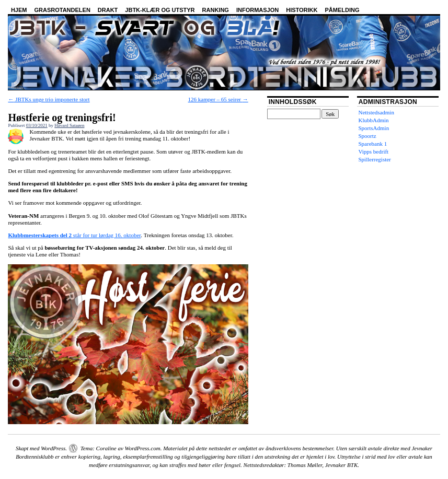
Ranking (216, 10)
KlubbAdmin (373, 120)
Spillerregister (374, 159)
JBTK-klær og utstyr (160, 10)
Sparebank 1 (372, 144)
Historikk (302, 10)
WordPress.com (143, 448)
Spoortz (367, 136)
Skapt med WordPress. (41, 448)
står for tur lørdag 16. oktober (74, 235)
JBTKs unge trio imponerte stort (49, 99)
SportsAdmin (374, 128)
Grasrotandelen (62, 10)
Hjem (19, 10)
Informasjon (257, 10)
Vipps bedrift (373, 151)
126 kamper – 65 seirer (218, 99)
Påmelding (342, 10)
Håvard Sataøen (69, 125)
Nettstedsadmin (376, 112)
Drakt (108, 10)
